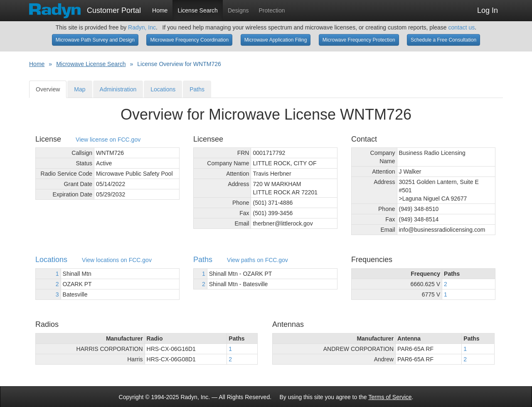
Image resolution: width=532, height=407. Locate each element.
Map (80, 89)
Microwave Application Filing (276, 40)
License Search (198, 10)
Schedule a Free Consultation (443, 40)
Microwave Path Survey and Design (95, 40)
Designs (238, 10)
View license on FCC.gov (108, 140)
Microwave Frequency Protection (359, 40)
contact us (461, 27)
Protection (272, 10)
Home (160, 10)
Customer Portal (85, 8)
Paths (197, 89)
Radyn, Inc (142, 27)
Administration (118, 89)
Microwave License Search (91, 64)
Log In (488, 10)
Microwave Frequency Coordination (189, 40)
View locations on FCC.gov (117, 260)
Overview (48, 89)
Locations (163, 89)
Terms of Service (390, 397)
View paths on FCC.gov (257, 260)
